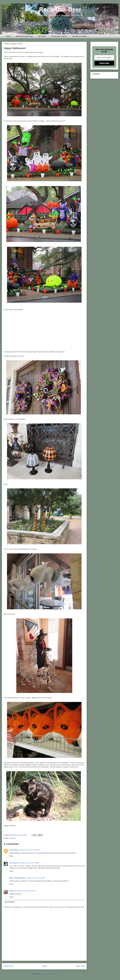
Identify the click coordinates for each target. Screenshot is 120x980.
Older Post (81, 966)
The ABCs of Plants (79, 36)
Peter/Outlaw (14, 850)
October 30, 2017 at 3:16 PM (30, 863)
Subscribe (104, 63)
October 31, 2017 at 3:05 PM (26, 891)
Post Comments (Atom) (49, 974)
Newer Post (8, 966)
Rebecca (12, 891)
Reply (11, 856)
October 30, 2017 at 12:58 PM (29, 850)
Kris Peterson (14, 863)
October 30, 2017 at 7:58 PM (35, 878)
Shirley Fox (15, 835)
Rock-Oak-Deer (60, 9)
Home (8, 36)
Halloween (13, 838)
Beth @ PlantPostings (17, 878)
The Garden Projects (59, 36)
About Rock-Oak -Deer (24, 36)
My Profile (42, 36)
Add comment (10, 902)
